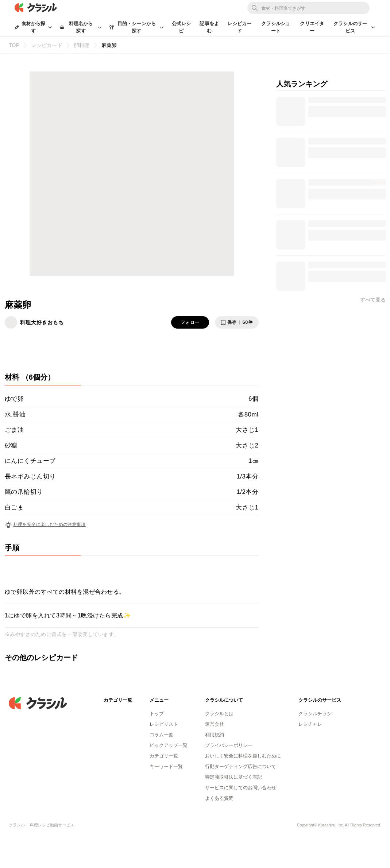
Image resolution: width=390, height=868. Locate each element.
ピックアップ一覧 (169, 745)
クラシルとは (219, 714)
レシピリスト (164, 724)
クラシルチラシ (315, 714)
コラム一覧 (161, 735)
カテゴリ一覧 (164, 756)
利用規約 (215, 735)
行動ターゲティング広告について (241, 766)
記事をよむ (209, 27)
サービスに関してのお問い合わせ (241, 788)
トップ (157, 714)
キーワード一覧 (166, 766)
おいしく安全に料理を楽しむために (243, 756)
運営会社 (215, 724)
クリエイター (312, 27)
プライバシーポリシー (229, 745)
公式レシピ (182, 27)
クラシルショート (276, 27)
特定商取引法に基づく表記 (233, 777)
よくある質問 (219, 798)
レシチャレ (310, 724)
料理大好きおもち (42, 322)
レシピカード (239, 27)
